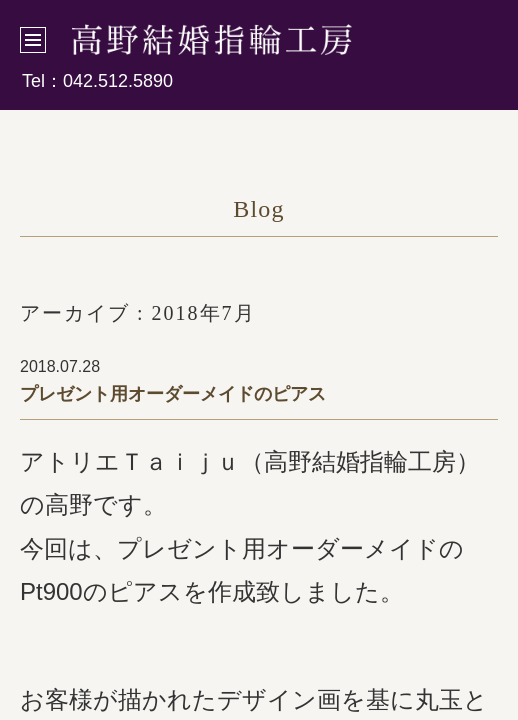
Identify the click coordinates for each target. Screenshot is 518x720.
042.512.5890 (118, 81)
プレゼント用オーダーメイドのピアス (173, 394)
